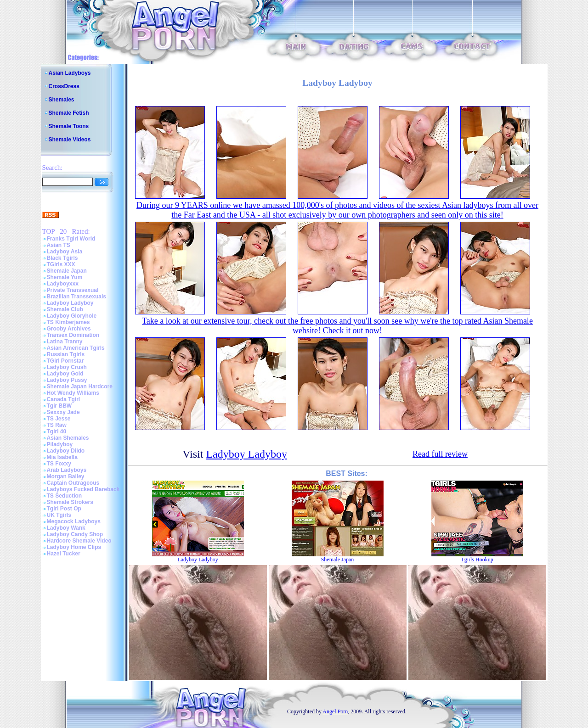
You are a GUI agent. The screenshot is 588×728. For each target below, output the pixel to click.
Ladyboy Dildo (66, 451)
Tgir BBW (59, 406)
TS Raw (57, 425)
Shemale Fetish (69, 113)
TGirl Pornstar (65, 361)
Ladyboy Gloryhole (72, 316)
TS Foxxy (59, 464)
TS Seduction (65, 496)
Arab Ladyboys (67, 470)
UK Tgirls (59, 515)
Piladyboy (60, 444)
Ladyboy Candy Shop (75, 534)
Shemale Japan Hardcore (80, 386)
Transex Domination (73, 335)
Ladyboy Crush (67, 367)
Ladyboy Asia (65, 252)
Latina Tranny (65, 342)
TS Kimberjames (68, 322)
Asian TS (59, 245)
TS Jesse (59, 419)
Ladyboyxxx (63, 284)
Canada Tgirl (64, 399)
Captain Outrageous (73, 483)
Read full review (440, 454)
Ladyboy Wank (66, 528)
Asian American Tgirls (76, 348)
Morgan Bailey (66, 476)
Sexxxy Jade (63, 412)
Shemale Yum (65, 277)
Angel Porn (335, 711)
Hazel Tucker (64, 554)
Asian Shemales (68, 438)
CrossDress (64, 86)
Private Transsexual (73, 290)
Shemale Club (65, 309)
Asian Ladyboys (70, 73)
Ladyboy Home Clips (74, 547)
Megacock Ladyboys (74, 521)
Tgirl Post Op (64, 509)
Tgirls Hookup (477, 560)
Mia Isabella (62, 457)
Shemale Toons (69, 126)
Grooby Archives (69, 329)
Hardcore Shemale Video (79, 541)
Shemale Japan (67, 271)
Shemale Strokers (70, 502)
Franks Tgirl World (71, 239)
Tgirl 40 (57, 431)
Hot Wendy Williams (73, 393)
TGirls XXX (61, 264)
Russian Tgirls (66, 354)
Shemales (62, 100)
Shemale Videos (70, 140)
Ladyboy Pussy (67, 380)
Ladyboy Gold (65, 374)
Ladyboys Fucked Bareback (83, 489)
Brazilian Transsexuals (76, 297)
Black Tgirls (62, 258)
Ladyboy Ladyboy (70, 303)
